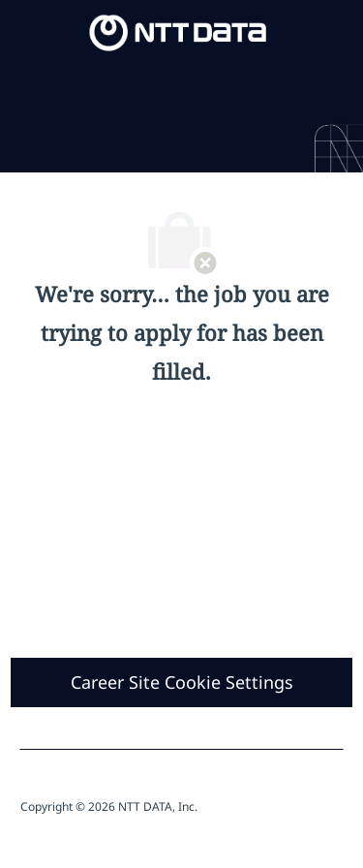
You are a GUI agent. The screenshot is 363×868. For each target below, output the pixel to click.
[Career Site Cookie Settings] (182, 682)
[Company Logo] (178, 31)
